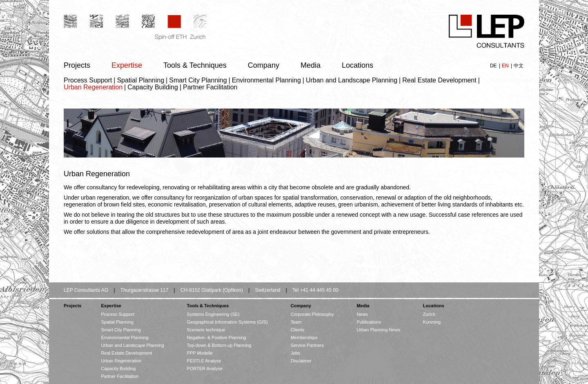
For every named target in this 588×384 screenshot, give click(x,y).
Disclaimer (301, 361)
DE (494, 66)
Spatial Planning (140, 80)
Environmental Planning (266, 80)
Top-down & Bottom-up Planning (219, 345)
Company (264, 65)
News (362, 314)
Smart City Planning (198, 80)
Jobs (295, 353)
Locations (357, 65)
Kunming (432, 322)
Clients (298, 330)
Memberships (304, 337)
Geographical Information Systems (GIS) (227, 322)
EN (506, 66)
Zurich (429, 314)
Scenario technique (206, 330)
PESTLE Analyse (204, 361)
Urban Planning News (378, 330)
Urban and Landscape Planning (352, 80)
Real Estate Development (439, 80)
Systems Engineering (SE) (213, 314)
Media (311, 65)
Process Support (88, 80)
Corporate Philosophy (312, 314)
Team (296, 322)
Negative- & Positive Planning (217, 337)
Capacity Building (153, 87)
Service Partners (307, 345)
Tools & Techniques (195, 65)
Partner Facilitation (210, 87)
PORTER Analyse (205, 368)
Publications (369, 322)
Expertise (127, 65)
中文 (519, 66)
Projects (77, 65)
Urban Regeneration (93, 87)
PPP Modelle (200, 353)
